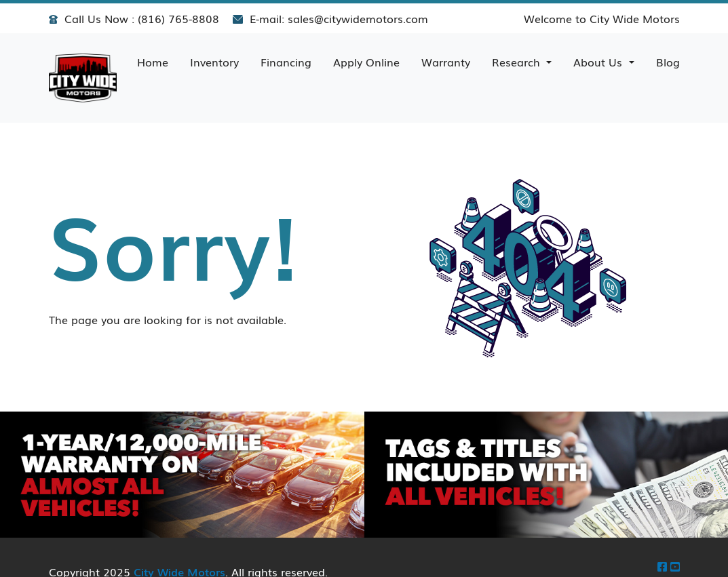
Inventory (214, 62)
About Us (599, 62)
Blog (668, 62)
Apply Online (366, 62)
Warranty (446, 62)
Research (518, 62)
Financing (286, 62)
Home (153, 62)
